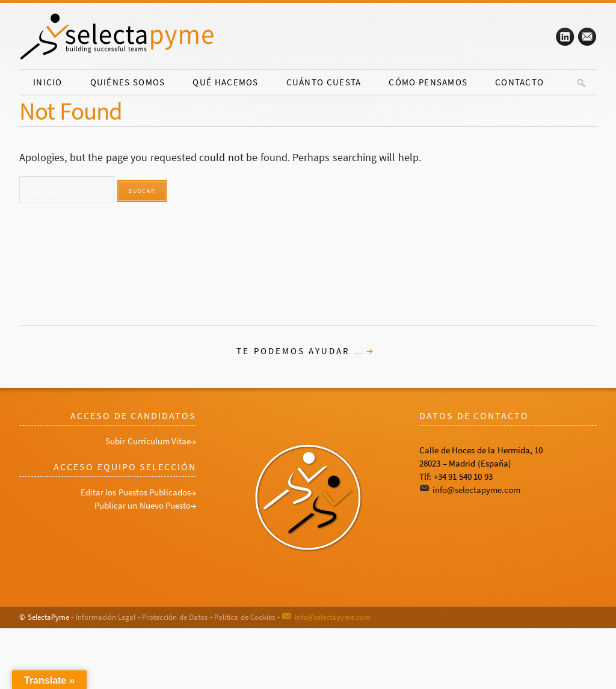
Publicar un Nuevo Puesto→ (146, 505)
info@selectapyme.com (476, 490)
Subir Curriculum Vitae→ (151, 441)
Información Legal (106, 617)
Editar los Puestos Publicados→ (139, 492)
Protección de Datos (175, 617)
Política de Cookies (245, 617)
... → (364, 351)
